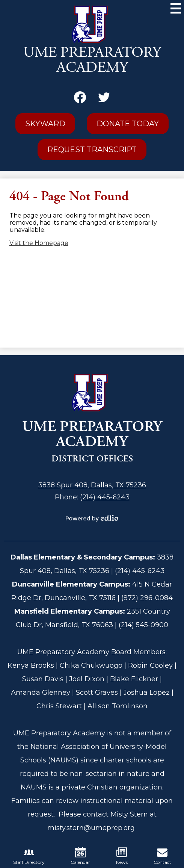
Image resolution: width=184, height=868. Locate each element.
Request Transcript (92, 150)
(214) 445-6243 (105, 497)
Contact (162, 856)
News (122, 856)
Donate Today (128, 124)
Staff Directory (29, 856)
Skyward (45, 124)
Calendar (80, 856)
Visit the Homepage (39, 243)
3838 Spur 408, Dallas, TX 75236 (92, 485)
